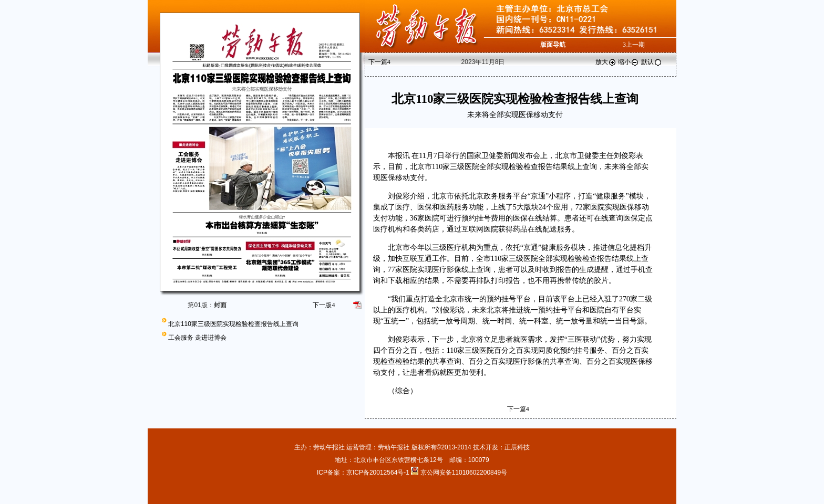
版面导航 (553, 45)
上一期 (634, 45)
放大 (606, 62)
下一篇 (379, 62)
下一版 (324, 305)
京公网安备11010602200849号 (464, 472)
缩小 (629, 62)
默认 (652, 62)
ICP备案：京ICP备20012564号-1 (364, 472)
